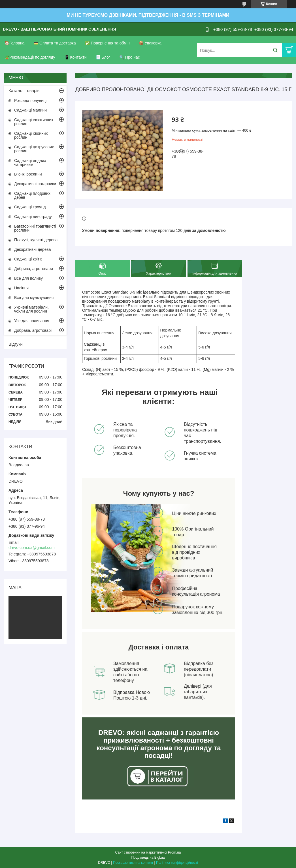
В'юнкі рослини (28, 174)
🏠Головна (14, 43)
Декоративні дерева (33, 249)
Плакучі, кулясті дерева (36, 240)
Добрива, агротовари (34, 269)
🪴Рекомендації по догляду (30, 57)
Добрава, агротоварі (33, 330)
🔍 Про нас (130, 57)
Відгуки (16, 344)
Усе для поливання (32, 321)
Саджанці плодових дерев (32, 195)
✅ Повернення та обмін (107, 43)
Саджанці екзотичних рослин (34, 122)
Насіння (21, 288)
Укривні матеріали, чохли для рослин (31, 309)
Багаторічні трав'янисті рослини (35, 228)
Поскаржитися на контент (133, 863)
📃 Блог (103, 57)
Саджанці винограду (33, 217)
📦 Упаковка (150, 43)
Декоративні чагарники (35, 184)
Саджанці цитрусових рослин (34, 149)
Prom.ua (174, 852)
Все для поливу (28, 278)
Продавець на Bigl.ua (148, 858)
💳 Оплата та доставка (55, 43)
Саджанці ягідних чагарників (30, 163)
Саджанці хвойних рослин (31, 135)
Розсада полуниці (30, 101)
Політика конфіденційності (177, 863)
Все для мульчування (34, 298)
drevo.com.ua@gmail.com (32, 548)
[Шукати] (275, 50)
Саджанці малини (30, 110)
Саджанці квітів (28, 259)
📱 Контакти (75, 57)
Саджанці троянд (30, 207)
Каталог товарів (24, 90)
